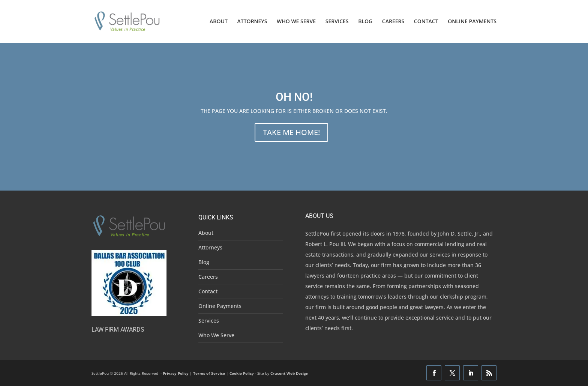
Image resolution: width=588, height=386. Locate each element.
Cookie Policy (242, 373)
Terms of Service (209, 373)
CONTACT (426, 22)
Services (209, 321)
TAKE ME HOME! (291, 132)
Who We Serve (216, 335)
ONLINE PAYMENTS (472, 22)
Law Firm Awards (118, 330)
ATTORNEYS (252, 22)
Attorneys (210, 247)
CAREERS (393, 22)
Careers (208, 277)
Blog (204, 262)
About (206, 233)
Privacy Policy (176, 373)
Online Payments (220, 306)
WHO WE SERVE (296, 22)
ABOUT (219, 22)
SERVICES (337, 22)
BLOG (365, 22)
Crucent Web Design (289, 373)
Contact (208, 291)
